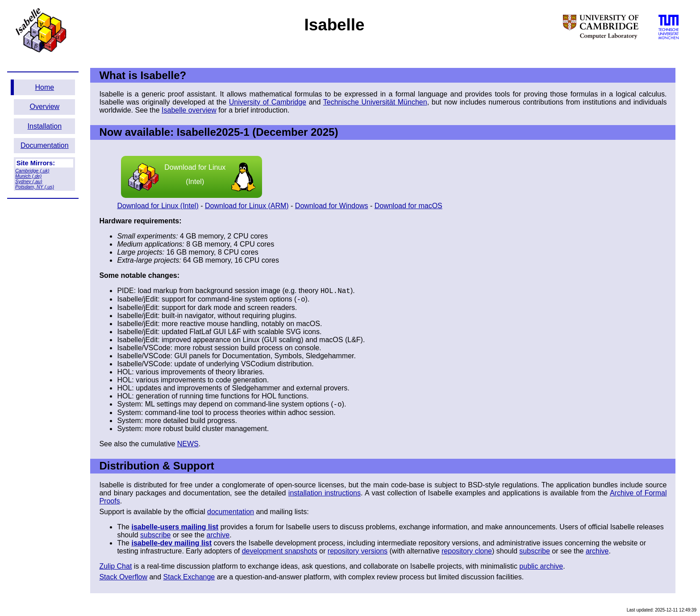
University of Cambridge (268, 102)
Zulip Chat (115, 566)
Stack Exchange (189, 577)
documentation (231, 512)
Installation (45, 126)
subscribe (155, 535)
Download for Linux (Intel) (192, 177)
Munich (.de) (28, 176)
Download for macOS (408, 206)
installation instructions (325, 493)
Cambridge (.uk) (32, 171)
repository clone (467, 551)
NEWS (188, 444)
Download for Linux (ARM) (247, 206)
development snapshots (280, 551)
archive (218, 535)
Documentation (45, 145)
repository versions (358, 551)
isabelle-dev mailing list (171, 543)
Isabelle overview (189, 110)
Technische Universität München (375, 102)
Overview (44, 107)
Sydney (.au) (29, 181)
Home (44, 87)
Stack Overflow (123, 577)
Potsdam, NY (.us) (35, 187)
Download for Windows (332, 206)
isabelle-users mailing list (175, 527)
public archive (541, 566)
